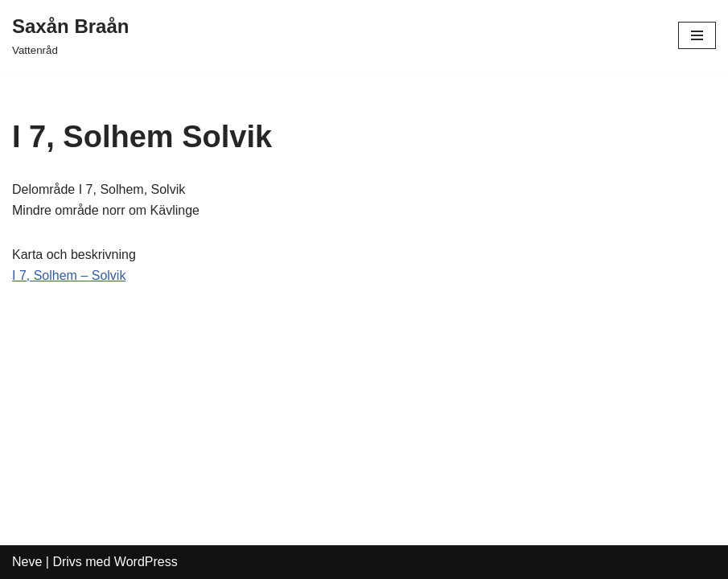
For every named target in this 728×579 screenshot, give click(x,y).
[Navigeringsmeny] (697, 35)
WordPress (146, 562)
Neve (27, 562)
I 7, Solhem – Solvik (69, 275)
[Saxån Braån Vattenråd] (70, 35)
